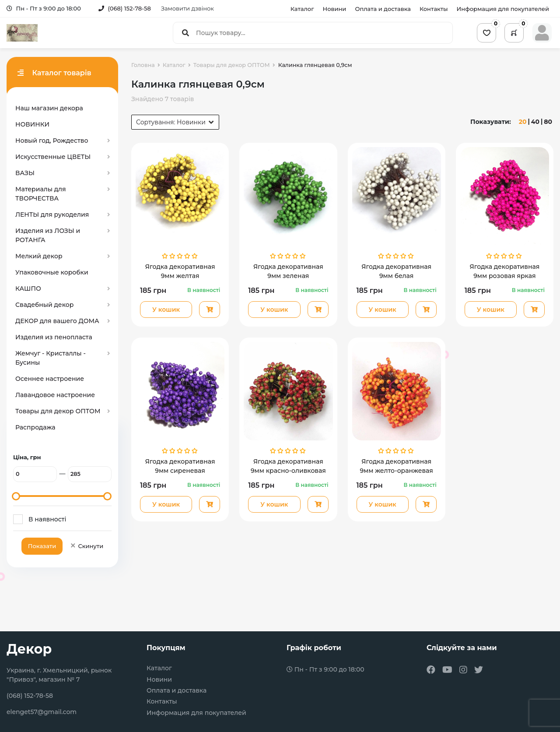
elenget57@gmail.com (42, 712)
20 (523, 122)
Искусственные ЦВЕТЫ (53, 157)
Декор (29, 649)
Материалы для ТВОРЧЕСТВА (41, 194)
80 (548, 122)
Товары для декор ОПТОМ (58, 411)
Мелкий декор (39, 256)
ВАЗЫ (25, 173)
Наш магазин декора (49, 108)
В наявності (47, 519)
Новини (335, 9)
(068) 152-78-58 (125, 8)
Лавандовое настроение (55, 395)
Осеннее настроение (50, 379)
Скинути (86, 546)
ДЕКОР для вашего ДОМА (57, 321)
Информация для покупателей (503, 9)
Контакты (434, 9)
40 (535, 122)
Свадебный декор (44, 305)
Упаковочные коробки (52, 272)
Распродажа (35, 427)
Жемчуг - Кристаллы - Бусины (51, 358)
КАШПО (28, 289)
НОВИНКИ (32, 124)
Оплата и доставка (383, 9)
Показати (42, 546)
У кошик (166, 310)
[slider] (16, 496)
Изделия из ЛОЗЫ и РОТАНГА (48, 235)
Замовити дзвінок (187, 8)
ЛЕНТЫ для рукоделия (52, 215)
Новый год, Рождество (52, 141)
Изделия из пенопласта (54, 337)
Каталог (302, 9)
